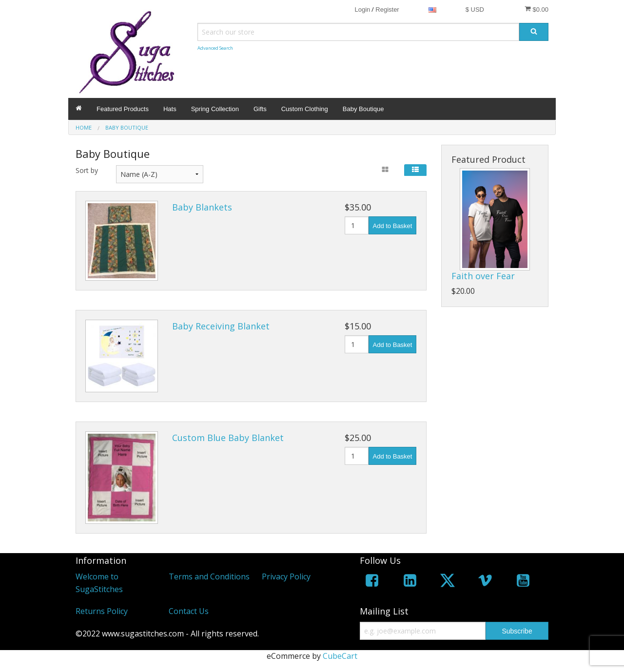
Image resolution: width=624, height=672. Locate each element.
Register (387, 10)
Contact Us (189, 611)
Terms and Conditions (209, 576)
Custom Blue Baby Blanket (228, 438)
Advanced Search (215, 48)
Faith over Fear (483, 276)
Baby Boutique (363, 109)
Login (362, 10)
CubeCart (340, 656)
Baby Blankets (202, 207)
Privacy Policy (286, 576)
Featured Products (123, 109)
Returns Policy (102, 611)
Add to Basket (393, 226)
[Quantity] (357, 225)
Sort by (87, 170)
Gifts (260, 109)
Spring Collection (215, 109)
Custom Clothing (305, 109)
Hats (170, 109)
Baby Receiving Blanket (221, 326)
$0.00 (536, 9)
